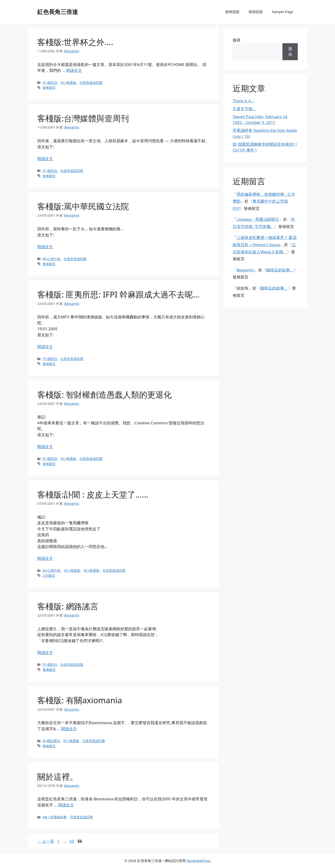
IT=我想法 (50, 83)
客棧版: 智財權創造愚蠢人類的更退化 (104, 394)
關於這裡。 (58, 777)
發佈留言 (49, 87)
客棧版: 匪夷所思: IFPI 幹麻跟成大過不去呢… (118, 294)
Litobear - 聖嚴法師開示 (258, 219)
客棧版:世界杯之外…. (75, 42)
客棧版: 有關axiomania (80, 700)
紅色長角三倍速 (58, 12)
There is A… (243, 101)
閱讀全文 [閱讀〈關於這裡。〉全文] (66, 805)
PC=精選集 (68, 83)
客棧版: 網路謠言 (68, 606)
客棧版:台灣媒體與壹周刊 (83, 118)
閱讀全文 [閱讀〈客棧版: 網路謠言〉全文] (45, 652)
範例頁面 (232, 12)
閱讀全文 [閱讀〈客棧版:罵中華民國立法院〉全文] (45, 247)
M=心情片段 (52, 259)
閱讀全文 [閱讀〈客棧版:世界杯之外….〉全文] (74, 70)
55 (72, 841)
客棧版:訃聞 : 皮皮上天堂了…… (93, 494)
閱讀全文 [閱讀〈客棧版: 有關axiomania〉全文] (69, 729)
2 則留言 (49, 576)
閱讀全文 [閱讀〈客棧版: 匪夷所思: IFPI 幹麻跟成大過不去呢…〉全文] (45, 347)
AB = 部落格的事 (55, 817)
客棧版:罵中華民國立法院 (83, 206)
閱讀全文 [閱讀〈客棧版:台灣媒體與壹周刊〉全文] (45, 159)
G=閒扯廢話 (51, 741)
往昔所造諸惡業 (91, 83)
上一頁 (46, 841)
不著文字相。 (245, 109)
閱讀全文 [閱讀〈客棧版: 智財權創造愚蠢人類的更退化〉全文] (45, 447)
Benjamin (245, 270)
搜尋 (237, 40)
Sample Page (283, 12)
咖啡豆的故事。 (280, 270)
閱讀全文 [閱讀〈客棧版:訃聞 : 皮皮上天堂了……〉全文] (45, 558)
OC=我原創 (72, 570)
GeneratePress (199, 861)
